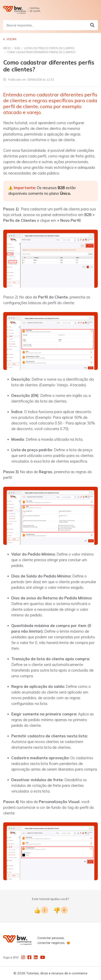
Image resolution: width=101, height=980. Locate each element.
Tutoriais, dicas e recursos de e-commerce (57, 973)
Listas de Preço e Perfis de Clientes (49, 48)
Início (7, 48)
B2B (17, 48)
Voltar (10, 39)
